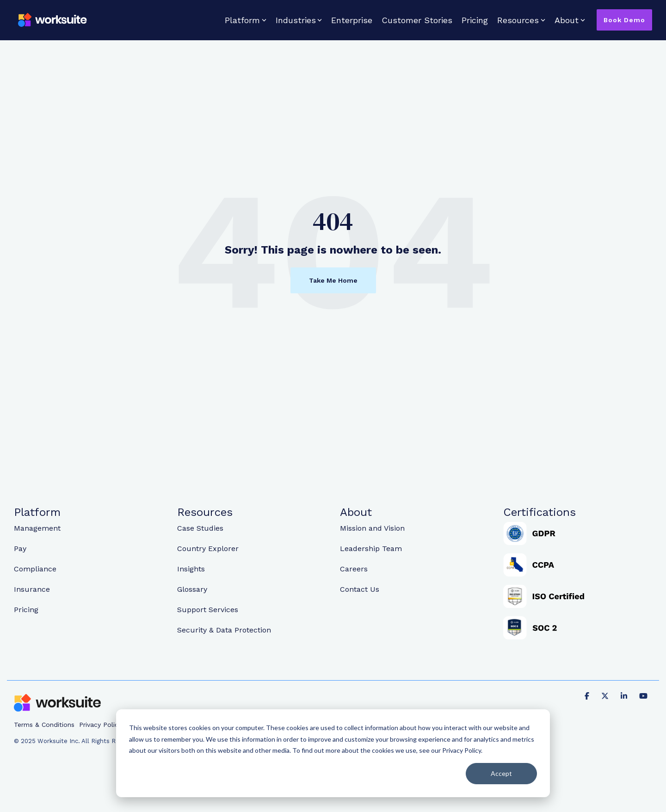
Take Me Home (333, 280)
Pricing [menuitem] (26, 610)
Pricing (475, 20)
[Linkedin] (625, 695)
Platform (246, 20)
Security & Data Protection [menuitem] (224, 630)
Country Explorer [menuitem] (208, 549)
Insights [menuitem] (191, 569)
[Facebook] (588, 695)
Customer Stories (417, 20)
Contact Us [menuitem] (360, 589)
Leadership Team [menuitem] (371, 549)
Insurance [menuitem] (32, 589)
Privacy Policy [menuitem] (100, 725)
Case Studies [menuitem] (200, 528)
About (570, 20)
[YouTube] (643, 695)
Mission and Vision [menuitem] (372, 528)
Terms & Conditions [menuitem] (44, 725)
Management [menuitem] (37, 528)
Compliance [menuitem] (35, 569)
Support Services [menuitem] (208, 610)
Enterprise (352, 20)
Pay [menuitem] (20, 549)
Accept (501, 773)
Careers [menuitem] (354, 569)
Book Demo (624, 20)
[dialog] (333, 753)
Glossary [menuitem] (192, 589)
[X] (606, 695)
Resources (521, 20)
